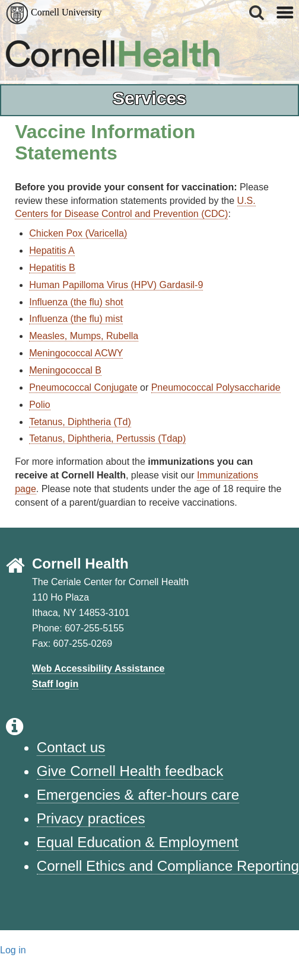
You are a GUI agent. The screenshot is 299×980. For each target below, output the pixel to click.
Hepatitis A (52, 250)
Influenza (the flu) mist (76, 319)
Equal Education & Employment (138, 842)
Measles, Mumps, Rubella (84, 336)
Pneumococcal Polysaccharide (216, 387)
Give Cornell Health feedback (130, 771)
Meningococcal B (65, 370)
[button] (257, 12)
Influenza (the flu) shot (76, 302)
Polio (40, 405)
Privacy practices (91, 818)
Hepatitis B (52, 268)
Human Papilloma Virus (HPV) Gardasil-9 (116, 285)
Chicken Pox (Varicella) (78, 233)
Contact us (71, 747)
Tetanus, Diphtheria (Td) (80, 422)
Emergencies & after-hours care (138, 795)
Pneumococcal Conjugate (83, 387)
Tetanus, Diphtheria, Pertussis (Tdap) (107, 438)
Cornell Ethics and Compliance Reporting (168, 866)
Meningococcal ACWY (76, 353)
